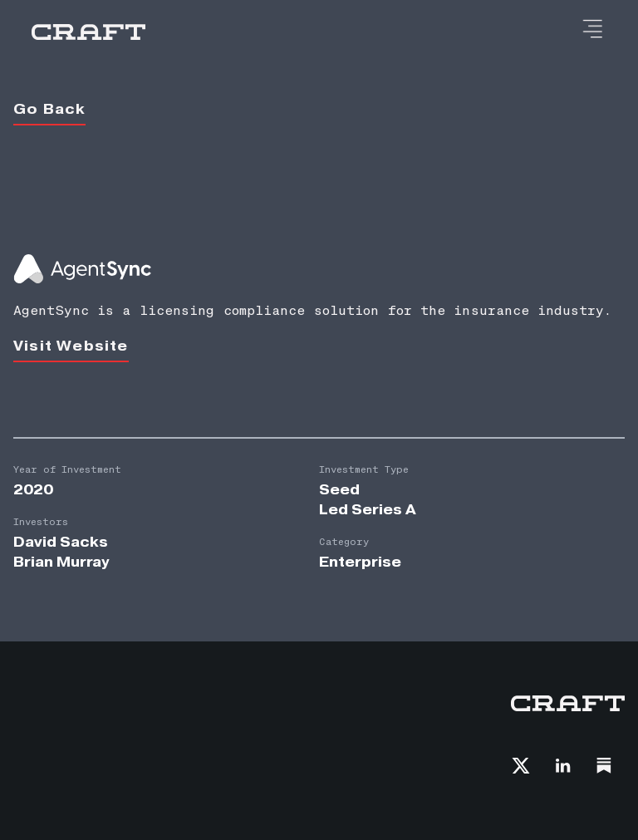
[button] (592, 30)
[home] (88, 32)
